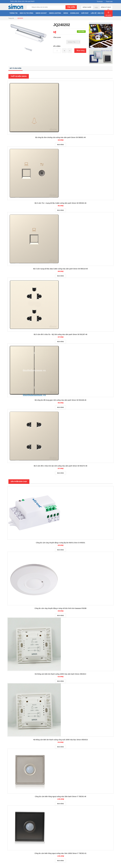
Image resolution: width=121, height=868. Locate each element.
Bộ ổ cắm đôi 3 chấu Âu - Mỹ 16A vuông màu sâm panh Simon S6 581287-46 (61, 334)
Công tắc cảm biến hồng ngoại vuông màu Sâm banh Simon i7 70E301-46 (61, 796)
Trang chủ (11, 18)
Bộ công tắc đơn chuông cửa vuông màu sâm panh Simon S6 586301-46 (60, 137)
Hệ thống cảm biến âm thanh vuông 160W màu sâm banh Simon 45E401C (60, 674)
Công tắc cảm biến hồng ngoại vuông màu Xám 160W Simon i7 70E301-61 (60, 853)
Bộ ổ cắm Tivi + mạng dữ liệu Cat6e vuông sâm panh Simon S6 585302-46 (61, 203)
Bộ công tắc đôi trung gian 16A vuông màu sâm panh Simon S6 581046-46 (60, 400)
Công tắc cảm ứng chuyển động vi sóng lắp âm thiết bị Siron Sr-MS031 (60, 543)
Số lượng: (57, 46)
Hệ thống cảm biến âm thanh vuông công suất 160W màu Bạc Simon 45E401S (60, 740)
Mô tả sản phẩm (16, 68)
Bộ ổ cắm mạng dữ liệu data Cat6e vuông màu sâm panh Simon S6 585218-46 (60, 269)
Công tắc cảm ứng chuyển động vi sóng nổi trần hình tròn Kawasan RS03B (60, 608)
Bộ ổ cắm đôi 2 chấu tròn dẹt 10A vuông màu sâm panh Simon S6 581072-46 (60, 466)
